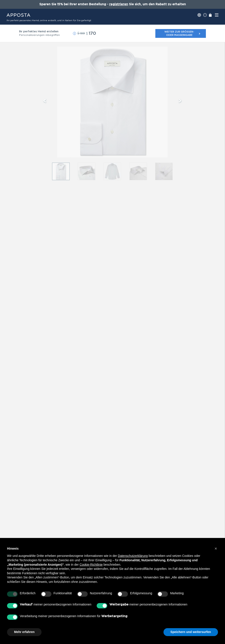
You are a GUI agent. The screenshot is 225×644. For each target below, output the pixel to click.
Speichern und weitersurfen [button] (191, 632)
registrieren (119, 4)
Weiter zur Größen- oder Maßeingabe (182, 33)
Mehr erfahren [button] (24, 632)
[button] (74, 33)
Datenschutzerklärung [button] (133, 556)
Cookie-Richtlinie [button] (91, 565)
